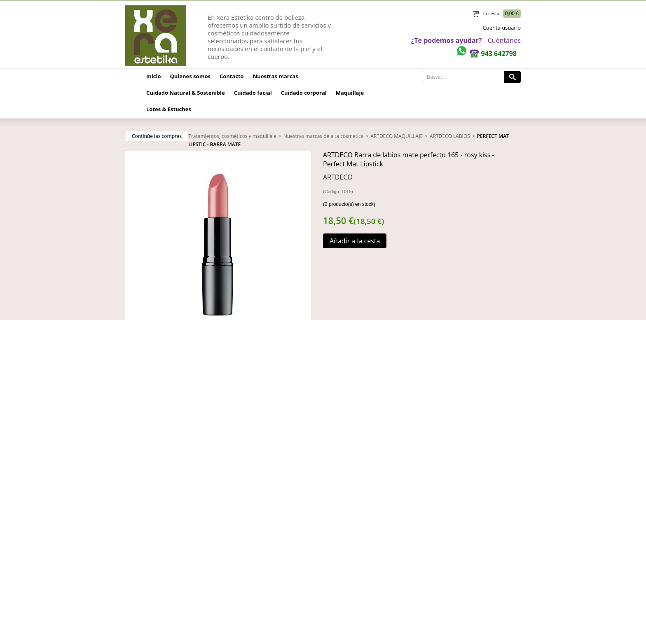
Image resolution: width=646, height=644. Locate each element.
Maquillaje (350, 93)
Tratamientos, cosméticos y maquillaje (232, 136)
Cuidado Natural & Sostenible (186, 93)
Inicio (154, 76)
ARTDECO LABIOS (450, 136)
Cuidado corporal (304, 93)
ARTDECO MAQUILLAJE (397, 136)
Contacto (232, 76)
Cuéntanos (504, 40)
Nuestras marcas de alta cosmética (324, 136)
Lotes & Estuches (169, 109)
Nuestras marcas (276, 76)
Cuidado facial (253, 93)
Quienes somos (190, 76)
